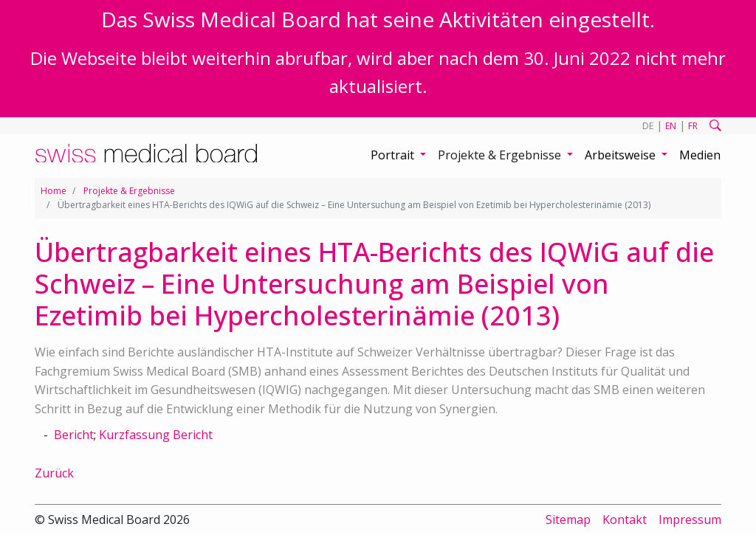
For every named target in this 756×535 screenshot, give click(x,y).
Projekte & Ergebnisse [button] (501, 155)
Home (54, 191)
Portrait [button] (394, 155)
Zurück (54, 473)
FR (693, 126)
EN (671, 126)
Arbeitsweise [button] (622, 155)
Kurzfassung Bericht (156, 435)
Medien (700, 155)
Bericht (74, 435)
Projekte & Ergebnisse (129, 191)
